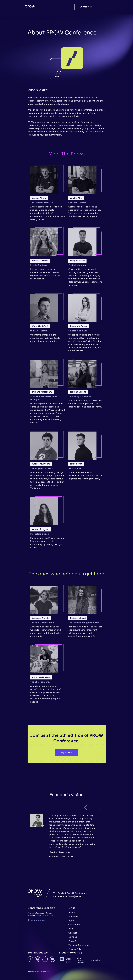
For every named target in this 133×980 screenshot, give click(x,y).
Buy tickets (86, 7)
